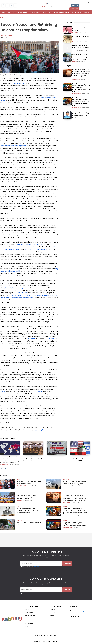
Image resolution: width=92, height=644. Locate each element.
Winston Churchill (14, 271)
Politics (75, 61)
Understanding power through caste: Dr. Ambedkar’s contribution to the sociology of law (29, 510)
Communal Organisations (31, 454)
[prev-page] (2, 469)
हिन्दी (50, 6)
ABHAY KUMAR (20, 514)
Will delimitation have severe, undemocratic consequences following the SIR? (27, 497)
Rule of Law (66, 480)
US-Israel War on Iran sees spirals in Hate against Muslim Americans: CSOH (80, 459)
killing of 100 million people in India (36, 249)
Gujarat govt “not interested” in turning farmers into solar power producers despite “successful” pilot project (81, 57)
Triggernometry (18, 83)
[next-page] (5, 469)
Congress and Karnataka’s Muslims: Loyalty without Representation (29, 523)
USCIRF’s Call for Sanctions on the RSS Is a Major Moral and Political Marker (33, 459)
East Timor (51, 339)
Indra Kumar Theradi (22, 485)
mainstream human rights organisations (14, 146)
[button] (89, 2)
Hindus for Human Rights (32, 463)
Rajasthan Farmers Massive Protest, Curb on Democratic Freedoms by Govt (80, 47)
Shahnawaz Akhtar (78, 120)
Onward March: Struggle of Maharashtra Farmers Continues (81, 29)
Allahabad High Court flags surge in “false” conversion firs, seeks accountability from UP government (75, 483)
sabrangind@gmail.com (82, 611)
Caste (18, 507)
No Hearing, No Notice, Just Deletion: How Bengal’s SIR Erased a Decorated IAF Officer (81, 115)
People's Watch (77, 94)
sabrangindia (76, 79)
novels (40, 392)
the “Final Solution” (20, 293)
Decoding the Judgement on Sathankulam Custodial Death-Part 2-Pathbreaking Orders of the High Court (81, 87)
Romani (15, 288)
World (3, 18)
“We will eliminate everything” (22, 295)
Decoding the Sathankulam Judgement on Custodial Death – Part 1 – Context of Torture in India (81, 102)
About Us (75, 5)
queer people (23, 288)
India (65, 76)
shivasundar (20, 501)
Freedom (75, 31)
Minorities (67, 118)
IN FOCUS (67, 66)
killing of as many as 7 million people (30, 245)
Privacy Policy (36, 567)
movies (3, 392)
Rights (66, 90)
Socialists (8, 288)
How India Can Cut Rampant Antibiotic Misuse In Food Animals (80, 38)
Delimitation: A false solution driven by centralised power (29, 482)
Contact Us (74, 9)
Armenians (32, 339)
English (45, 6)
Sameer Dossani (6, 35)
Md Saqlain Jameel (22, 526)
